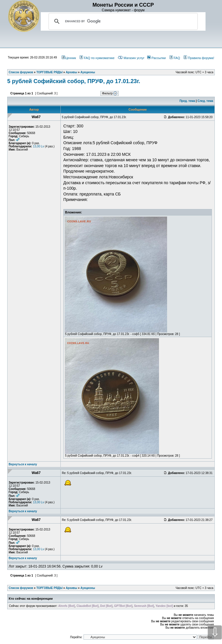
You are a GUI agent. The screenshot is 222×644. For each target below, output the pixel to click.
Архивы (71, 588)
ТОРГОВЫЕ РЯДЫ (50, 588)
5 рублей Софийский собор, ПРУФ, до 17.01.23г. (74, 81)
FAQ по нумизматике (97, 58)
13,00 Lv (38, 146)
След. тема (205, 101)
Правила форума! (199, 58)
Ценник (69, 58)
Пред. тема (187, 101)
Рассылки (156, 58)
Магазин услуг (131, 58)
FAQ (175, 58)
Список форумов (21, 588)
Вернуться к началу (23, 464)
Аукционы (88, 588)
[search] (122, 21)
